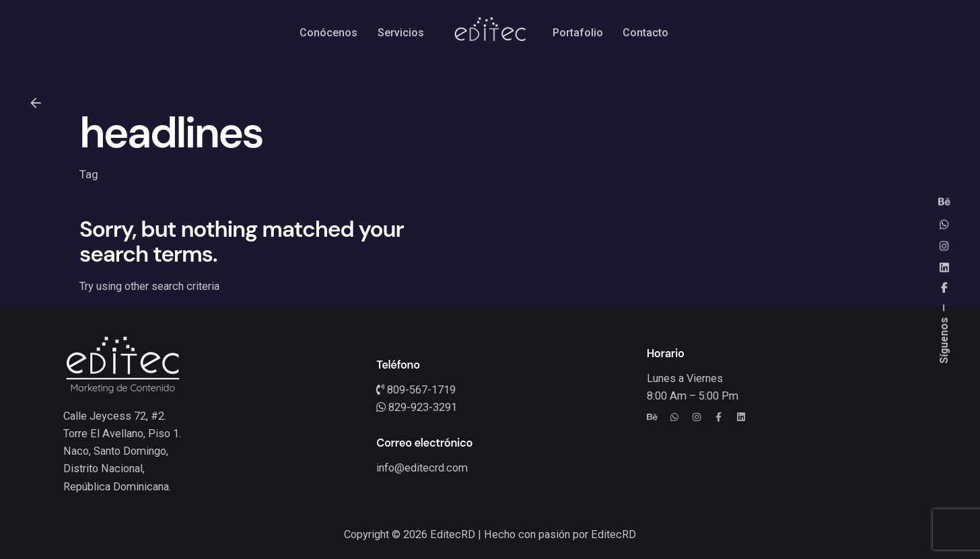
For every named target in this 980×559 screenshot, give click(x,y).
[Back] (36, 103)
